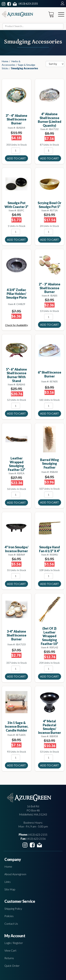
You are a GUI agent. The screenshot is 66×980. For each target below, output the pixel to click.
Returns (9, 958)
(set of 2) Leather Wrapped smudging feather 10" (49, 636)
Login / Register (14, 943)
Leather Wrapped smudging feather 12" (17, 464)
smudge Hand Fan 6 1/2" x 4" (50, 549)
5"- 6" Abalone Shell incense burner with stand (16, 375)
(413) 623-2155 (28, 3)
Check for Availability (17, 325)
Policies (9, 916)
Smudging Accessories (25, 68)
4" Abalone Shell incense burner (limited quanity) (50, 120)
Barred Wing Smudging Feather (50, 464)
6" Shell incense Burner (50, 374)
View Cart (10, 950)
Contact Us (11, 924)
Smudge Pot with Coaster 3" (16, 205)
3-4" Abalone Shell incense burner (17, 635)
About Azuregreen (15, 874)
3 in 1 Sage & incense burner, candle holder (17, 727)
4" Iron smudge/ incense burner (17, 549)
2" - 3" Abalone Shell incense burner (50, 288)
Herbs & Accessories (11, 63)
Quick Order (12, 966)
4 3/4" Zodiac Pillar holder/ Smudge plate (16, 294)
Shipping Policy (13, 909)
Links (7, 882)
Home (5, 61)
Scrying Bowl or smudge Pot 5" (49, 205)
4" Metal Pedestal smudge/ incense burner (50, 727)
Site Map (10, 889)
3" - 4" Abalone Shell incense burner (16, 119)
